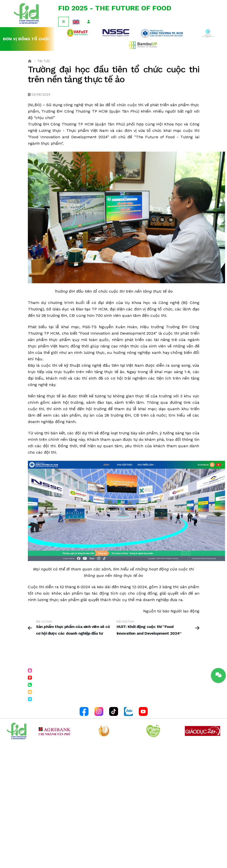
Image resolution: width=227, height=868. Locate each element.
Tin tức (44, 61)
